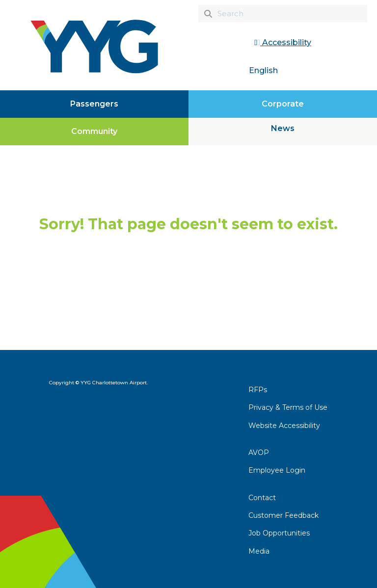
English (263, 70)
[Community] (94, 132)
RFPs (258, 390)
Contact (262, 498)
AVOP (259, 453)
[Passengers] (94, 104)
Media (259, 551)
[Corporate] (283, 104)
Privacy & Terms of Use (288, 407)
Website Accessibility (284, 426)
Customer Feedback (283, 515)
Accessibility (283, 42)
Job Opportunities (279, 533)
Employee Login (277, 470)
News (283, 128)
